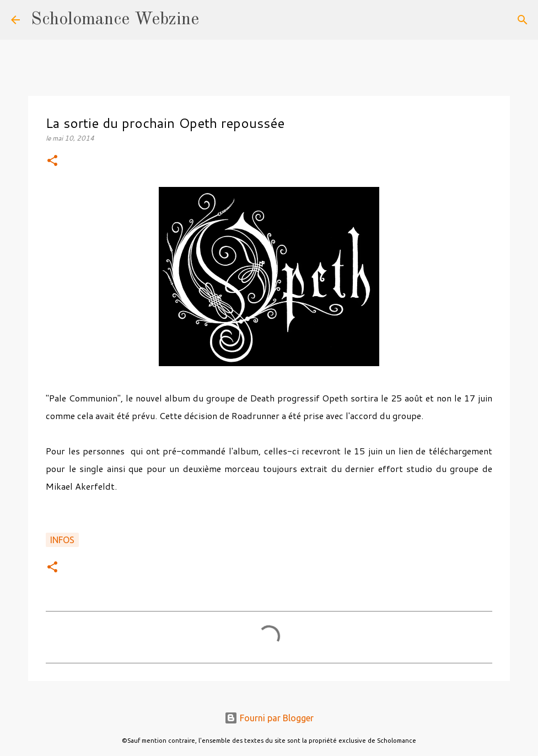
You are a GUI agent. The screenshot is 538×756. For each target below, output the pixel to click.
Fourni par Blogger (269, 718)
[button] (52, 161)
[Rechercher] (214, 20)
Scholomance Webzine (115, 20)
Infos (62, 540)
